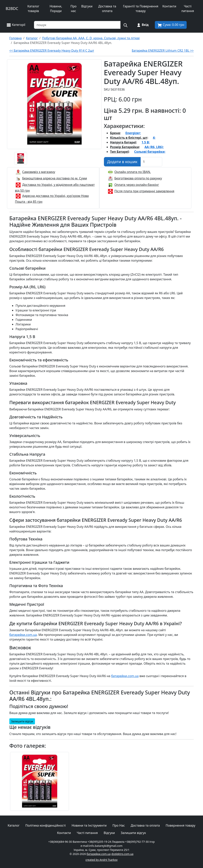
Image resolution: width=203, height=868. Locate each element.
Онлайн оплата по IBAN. (133, 172)
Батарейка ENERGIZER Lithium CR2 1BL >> (163, 51)
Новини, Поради (56, 9)
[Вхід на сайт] (142, 25)
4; (154, 138)
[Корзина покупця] (171, 25)
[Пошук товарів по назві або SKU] (77, 25)
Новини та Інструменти (89, 825)
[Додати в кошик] (122, 162)
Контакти (169, 6)
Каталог (14, 825)
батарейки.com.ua (23, 635)
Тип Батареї (119, 152)
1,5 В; (146, 142)
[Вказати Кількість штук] (151, 162)
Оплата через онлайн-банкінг (137, 185)
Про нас (74, 9)
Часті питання (188, 9)
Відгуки (87, 6)
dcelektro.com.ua (122, 854)
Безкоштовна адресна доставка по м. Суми (54, 178)
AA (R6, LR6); (154, 147)
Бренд (115, 133)
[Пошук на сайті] (125, 25)
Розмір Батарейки (125, 147)
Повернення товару (181, 825)
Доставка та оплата (107, 9)
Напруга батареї (123, 142)
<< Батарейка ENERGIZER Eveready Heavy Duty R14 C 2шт (52, 51)
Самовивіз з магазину (39, 172)
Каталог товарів (33, 9)
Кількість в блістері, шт (129, 138)
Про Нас (119, 825)
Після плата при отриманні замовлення (144, 191)
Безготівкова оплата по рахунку (138, 178)
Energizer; (133, 133)
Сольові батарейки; (150, 152)
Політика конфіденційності (46, 825)
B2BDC (12, 8)
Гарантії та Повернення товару (141, 9)
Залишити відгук (22, 721)
